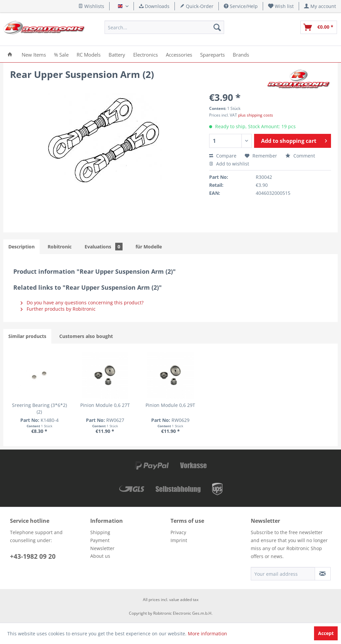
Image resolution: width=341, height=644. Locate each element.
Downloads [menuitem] (154, 6)
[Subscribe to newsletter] (323, 574)
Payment (100, 540)
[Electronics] (146, 54)
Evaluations (104, 247)
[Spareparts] (212, 54)
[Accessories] (179, 54)
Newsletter (102, 548)
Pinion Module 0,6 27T (105, 405)
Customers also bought (86, 336)
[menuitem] (281, 6)
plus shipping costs (256, 115)
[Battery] (117, 54)
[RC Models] (89, 54)
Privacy (178, 532)
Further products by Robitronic (58, 309)
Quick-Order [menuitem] (197, 6)
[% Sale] (61, 54)
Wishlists (91, 6)
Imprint (179, 540)
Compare (223, 156)
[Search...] (164, 27)
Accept (326, 633)
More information (207, 634)
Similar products (27, 336)
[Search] (217, 27)
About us (100, 556)
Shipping (100, 532)
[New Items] (34, 54)
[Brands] (241, 54)
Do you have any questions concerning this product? (82, 303)
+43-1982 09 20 (33, 556)
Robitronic (60, 247)
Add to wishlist (229, 164)
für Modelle (149, 247)
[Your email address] (283, 574)
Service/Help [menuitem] (241, 6)
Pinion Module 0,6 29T (170, 405)
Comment (300, 156)
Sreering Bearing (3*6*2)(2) (39, 408)
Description (21, 247)
